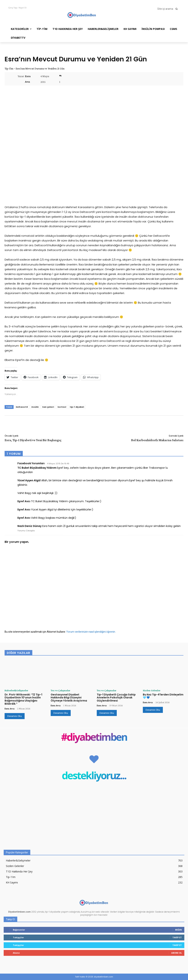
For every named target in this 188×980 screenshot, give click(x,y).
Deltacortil (22, 407)
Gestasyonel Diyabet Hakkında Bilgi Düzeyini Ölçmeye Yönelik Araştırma (69, 698)
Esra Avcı (28, 79)
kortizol (62, 407)
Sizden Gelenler (152, 690)
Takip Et (177, 937)
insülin (35, 407)
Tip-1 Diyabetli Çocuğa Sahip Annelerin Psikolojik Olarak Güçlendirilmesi (116, 698)
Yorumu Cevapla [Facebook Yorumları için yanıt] (26, 531)
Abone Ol (177, 953)
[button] (169, 9)
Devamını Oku (15, 716)
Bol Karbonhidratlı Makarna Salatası (157, 440)
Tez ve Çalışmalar (60, 690)
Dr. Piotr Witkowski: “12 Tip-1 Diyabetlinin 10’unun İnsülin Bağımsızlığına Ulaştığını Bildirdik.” (23, 699)
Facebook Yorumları (31, 463)
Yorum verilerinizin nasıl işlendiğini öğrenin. (91, 632)
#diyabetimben (94, 738)
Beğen (178, 930)
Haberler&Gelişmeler (16, 690)
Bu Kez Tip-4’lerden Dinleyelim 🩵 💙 (163, 696)
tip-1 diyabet (77, 407)
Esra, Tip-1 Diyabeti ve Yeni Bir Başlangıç (33, 440)
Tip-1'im (9, 69)
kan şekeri (48, 407)
